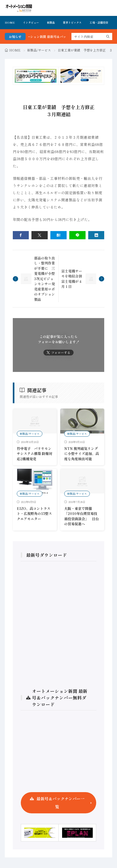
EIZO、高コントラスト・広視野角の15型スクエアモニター (34, 514)
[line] (77, 235)
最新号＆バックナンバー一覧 (60, 803)
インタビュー (31, 22)
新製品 (51, 22)
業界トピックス (72, 22)
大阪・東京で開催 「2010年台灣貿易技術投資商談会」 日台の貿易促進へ (82, 516)
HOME (10, 22)
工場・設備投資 (99, 22)
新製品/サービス (39, 50)
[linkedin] (96, 235)
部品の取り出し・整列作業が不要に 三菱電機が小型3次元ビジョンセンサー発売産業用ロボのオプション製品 (45, 279)
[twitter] (40, 235)
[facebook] (21, 235)
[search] (108, 36)
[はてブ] (58, 235)
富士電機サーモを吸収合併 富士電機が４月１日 (73, 279)
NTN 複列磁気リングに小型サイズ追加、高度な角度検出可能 (82, 454)
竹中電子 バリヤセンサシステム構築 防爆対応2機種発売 (35, 454)
